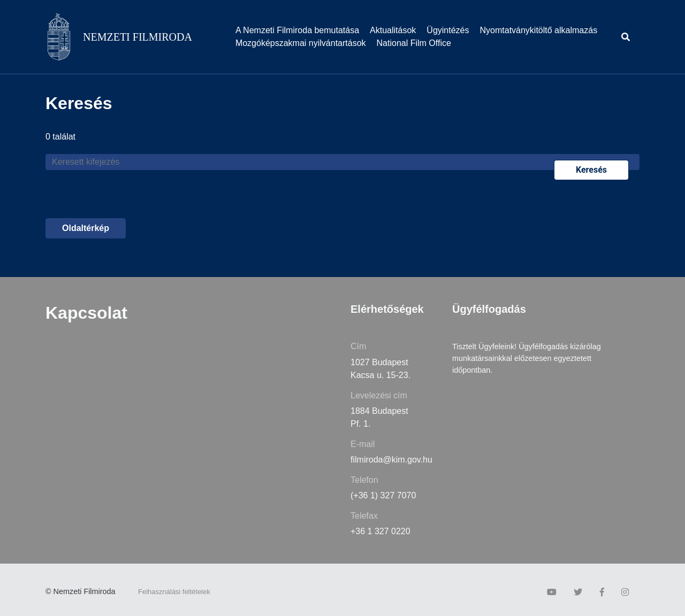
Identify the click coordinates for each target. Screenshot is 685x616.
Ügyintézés (448, 30)
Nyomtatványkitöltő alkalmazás (539, 30)
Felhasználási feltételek (174, 592)
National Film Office (414, 43)
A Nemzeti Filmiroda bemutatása (297, 30)
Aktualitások (393, 30)
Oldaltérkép (86, 228)
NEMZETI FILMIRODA (138, 37)
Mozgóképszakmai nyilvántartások (301, 43)
